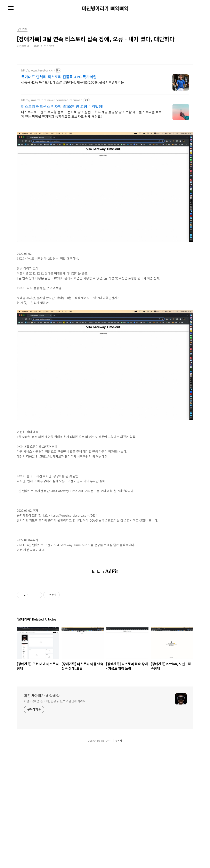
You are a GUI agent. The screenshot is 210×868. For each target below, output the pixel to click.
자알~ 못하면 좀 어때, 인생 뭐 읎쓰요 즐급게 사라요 (55, 821)
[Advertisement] (105, 93)
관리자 (119, 860)
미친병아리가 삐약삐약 (105, 8)
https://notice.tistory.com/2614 (74, 578)
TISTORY (106, 860)
